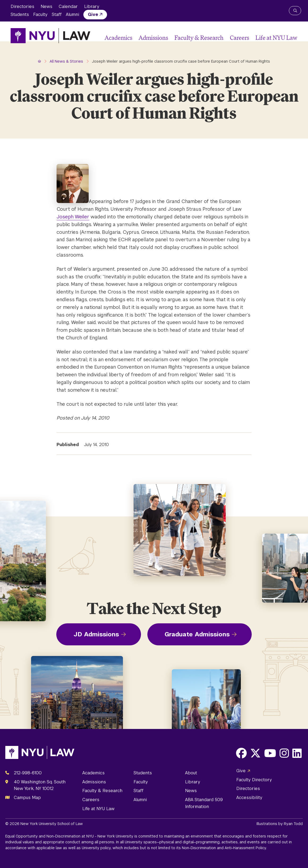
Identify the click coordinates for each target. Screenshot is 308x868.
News (46, 7)
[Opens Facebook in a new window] (241, 753)
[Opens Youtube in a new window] (270, 753)
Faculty (40, 14)
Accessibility (249, 798)
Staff (57, 14)
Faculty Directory (254, 780)
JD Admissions (96, 634)
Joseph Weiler (73, 217)
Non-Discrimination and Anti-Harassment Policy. (224, 848)
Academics (118, 38)
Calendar (68, 7)
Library (92, 7)
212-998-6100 (28, 773)
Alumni (72, 14)
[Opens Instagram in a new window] (284, 753)
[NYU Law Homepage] (50, 36)
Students (20, 14)
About (191, 773)
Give (93, 14)
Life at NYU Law (276, 38)
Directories (22, 7)
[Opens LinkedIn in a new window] (297, 753)
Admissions (153, 38)
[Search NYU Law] (295, 11)
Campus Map (27, 798)
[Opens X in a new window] (255, 753)
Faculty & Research (199, 38)
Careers (239, 38)
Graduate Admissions (197, 634)
